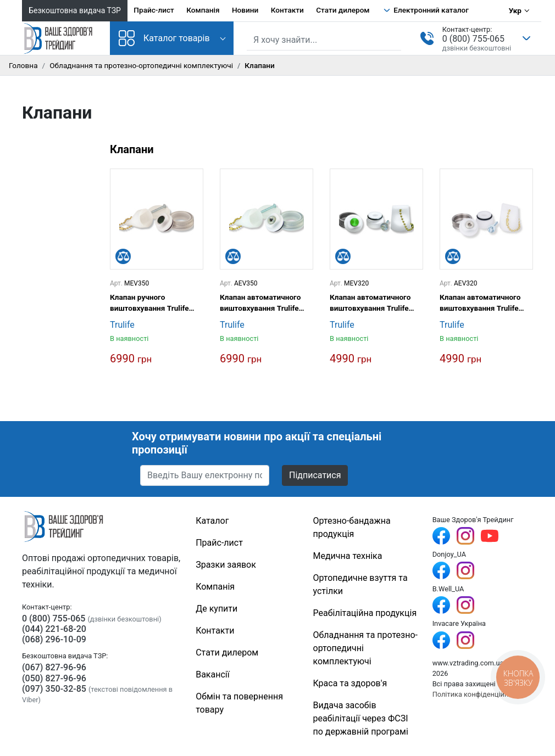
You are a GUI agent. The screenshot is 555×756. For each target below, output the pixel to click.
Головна (23, 65)
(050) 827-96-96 (54, 678)
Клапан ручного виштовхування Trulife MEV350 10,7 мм (149, 303)
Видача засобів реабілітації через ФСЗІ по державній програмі (361, 718)
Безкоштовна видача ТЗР (75, 10)
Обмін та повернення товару (239, 703)
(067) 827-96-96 (54, 667)
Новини (245, 10)
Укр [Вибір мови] (515, 10)
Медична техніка (348, 556)
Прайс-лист (154, 10)
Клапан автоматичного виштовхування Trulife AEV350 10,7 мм (260, 303)
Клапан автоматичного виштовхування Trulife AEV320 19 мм (480, 303)
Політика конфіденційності (477, 694)
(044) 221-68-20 (54, 629)
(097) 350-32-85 (54, 689)
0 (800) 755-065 (473, 39)
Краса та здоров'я (350, 683)
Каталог (212, 521)
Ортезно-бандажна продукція (352, 527)
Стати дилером (343, 10)
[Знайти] (394, 39)
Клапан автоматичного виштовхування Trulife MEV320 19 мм (370, 303)
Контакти (287, 10)
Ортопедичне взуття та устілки (360, 584)
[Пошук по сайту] (324, 40)
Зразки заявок (226, 565)
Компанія (203, 10)
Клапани (132, 149)
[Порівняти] (123, 256)
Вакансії (212, 674)
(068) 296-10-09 (54, 639)
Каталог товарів (164, 38)
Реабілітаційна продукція (365, 613)
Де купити (217, 609)
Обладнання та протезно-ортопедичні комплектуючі (141, 65)
